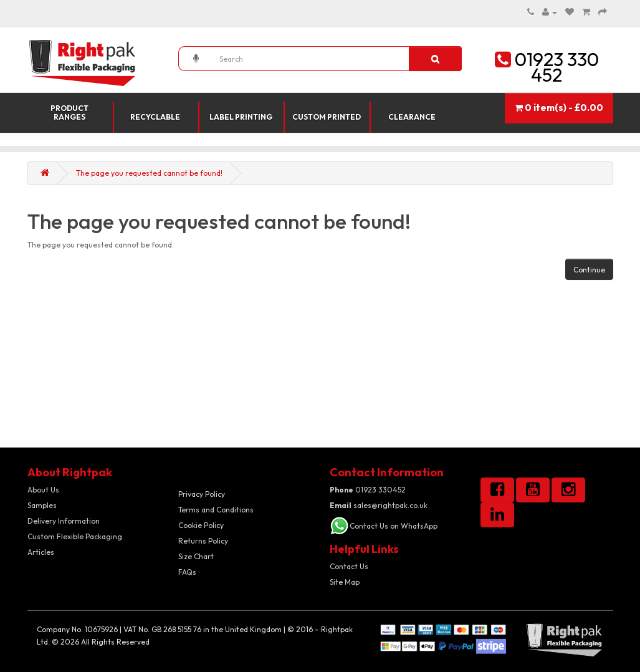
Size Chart (196, 556)
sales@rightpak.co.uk (379, 505)
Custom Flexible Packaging (75, 536)
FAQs (187, 572)
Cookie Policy (201, 525)
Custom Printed (327, 117)
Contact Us (349, 566)
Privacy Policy (202, 494)
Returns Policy (203, 541)
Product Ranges (69, 113)
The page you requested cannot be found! (149, 173)
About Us (43, 490)
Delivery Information (64, 521)
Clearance (412, 117)
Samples (42, 505)
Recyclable (155, 117)
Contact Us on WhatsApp (394, 526)
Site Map (345, 582)
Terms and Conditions (216, 510)
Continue (589, 270)
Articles (41, 552)
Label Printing (241, 117)
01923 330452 (368, 490)
